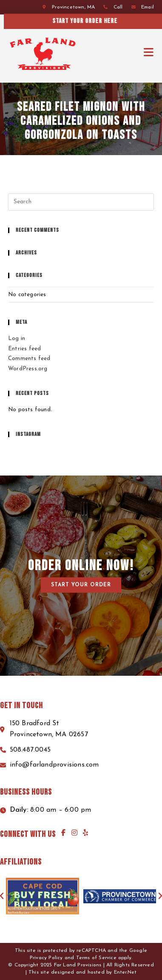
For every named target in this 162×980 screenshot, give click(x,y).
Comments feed (29, 359)
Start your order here (95, 21)
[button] (81, 585)
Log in (17, 339)
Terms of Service (96, 958)
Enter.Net (125, 972)
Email (148, 7)
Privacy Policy (46, 958)
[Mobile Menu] (149, 53)
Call (118, 7)
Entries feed (24, 349)
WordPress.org (28, 369)
